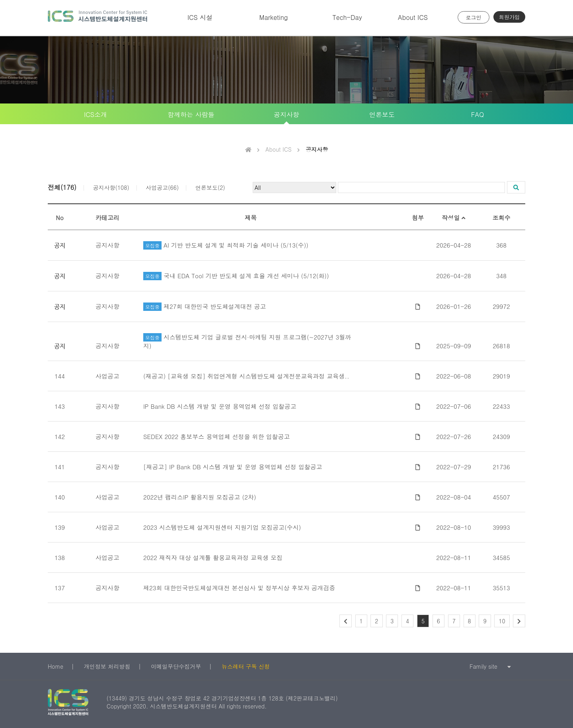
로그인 (474, 17)
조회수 (502, 218)
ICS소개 (95, 114)
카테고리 (107, 218)
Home (56, 666)
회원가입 (509, 17)
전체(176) (62, 187)
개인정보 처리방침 (107, 666)
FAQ (477, 114)
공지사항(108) (111, 187)
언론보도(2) (210, 187)
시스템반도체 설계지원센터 (97, 18)
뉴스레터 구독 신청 (246, 666)
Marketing (274, 17)
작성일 (453, 218)
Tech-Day (347, 17)
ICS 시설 (200, 17)
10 (502, 621)
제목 (251, 218)
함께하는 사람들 (191, 114)
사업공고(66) (162, 187)
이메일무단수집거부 (176, 666)
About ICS (413, 17)
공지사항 (286, 114)
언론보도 (382, 114)
